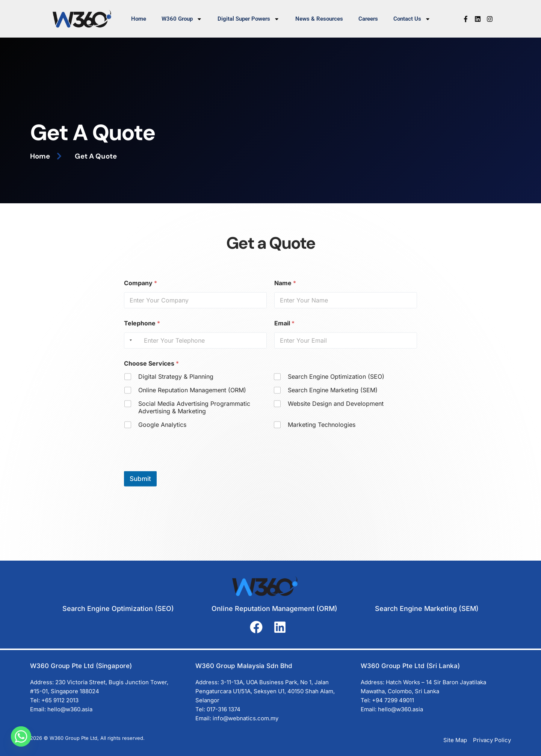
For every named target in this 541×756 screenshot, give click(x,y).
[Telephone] (195, 346)
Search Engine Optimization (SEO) (336, 382)
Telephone (142, 329)
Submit (140, 484)
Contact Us (412, 19)
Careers (368, 19)
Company (141, 289)
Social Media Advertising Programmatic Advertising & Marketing (194, 413)
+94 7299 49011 (393, 700)
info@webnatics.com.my (246, 718)
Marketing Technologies (322, 430)
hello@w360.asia (70, 709)
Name (285, 289)
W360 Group (182, 19)
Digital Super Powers (249, 19)
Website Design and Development (336, 409)
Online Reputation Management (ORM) (192, 396)
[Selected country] (129, 346)
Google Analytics (162, 430)
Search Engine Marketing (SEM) (333, 396)
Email (284, 329)
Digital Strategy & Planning (176, 382)
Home (139, 19)
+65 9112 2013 (60, 700)
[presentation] (181, 472)
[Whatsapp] (21, 736)
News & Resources (319, 19)
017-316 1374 (224, 709)
